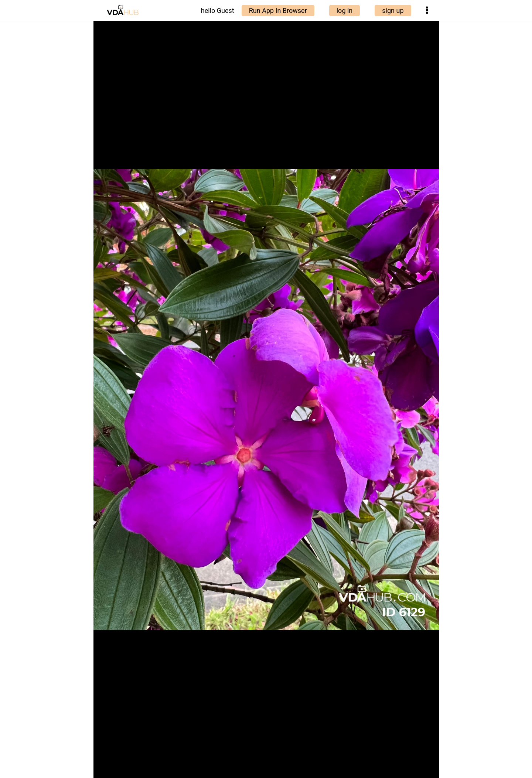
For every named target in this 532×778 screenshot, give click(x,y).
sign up (393, 11)
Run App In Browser (278, 11)
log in (345, 11)
